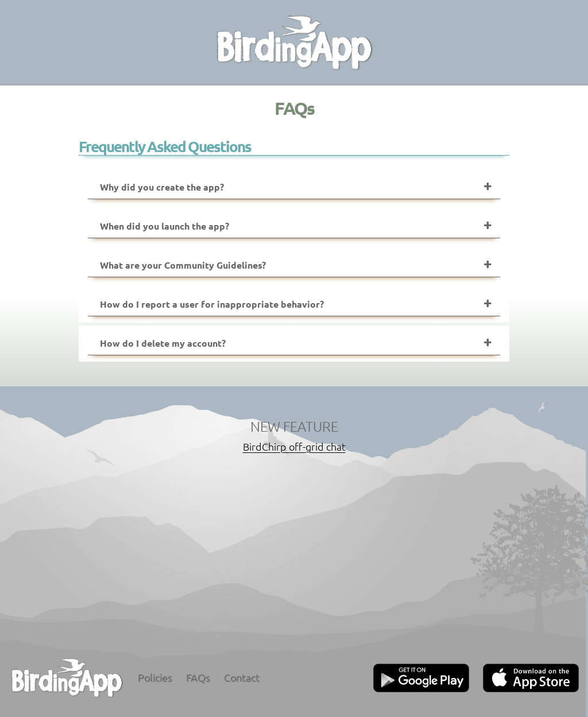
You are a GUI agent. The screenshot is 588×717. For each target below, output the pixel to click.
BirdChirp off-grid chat (294, 447)
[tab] (294, 187)
